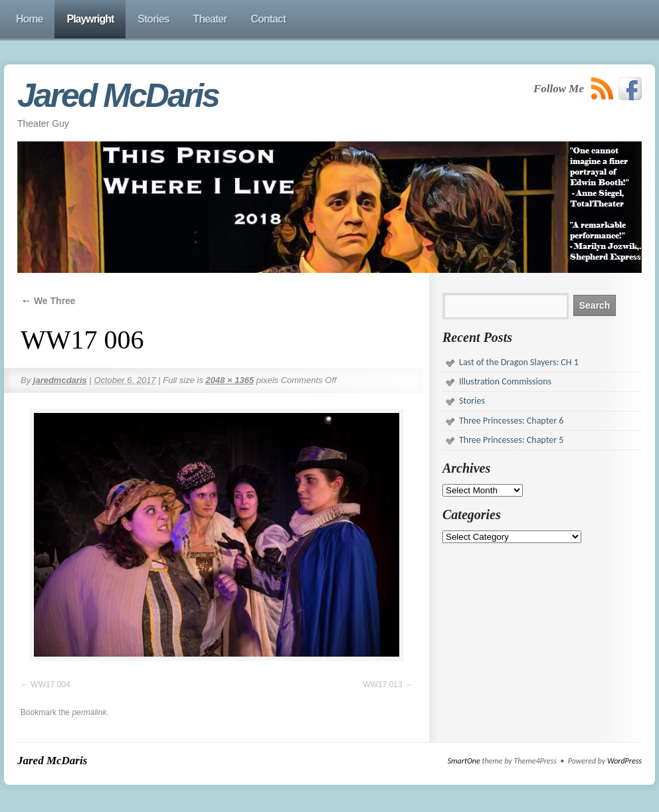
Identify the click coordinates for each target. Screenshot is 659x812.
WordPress (624, 761)
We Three (48, 301)
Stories (472, 401)
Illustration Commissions (505, 381)
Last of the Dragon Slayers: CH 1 (519, 362)
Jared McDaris (118, 96)
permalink (89, 712)
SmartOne (464, 761)
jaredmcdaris (60, 380)
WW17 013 (382, 685)
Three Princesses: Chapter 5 (511, 440)
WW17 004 (50, 685)
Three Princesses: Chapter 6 (511, 421)
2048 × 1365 (230, 380)
